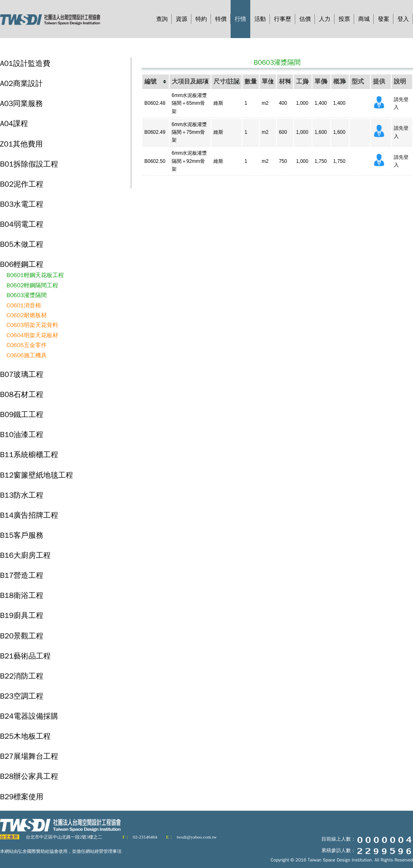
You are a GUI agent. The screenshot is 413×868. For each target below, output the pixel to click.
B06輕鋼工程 (22, 264)
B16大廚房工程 (25, 555)
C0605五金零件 (27, 345)
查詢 (162, 19)
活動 (260, 19)
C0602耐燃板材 (27, 315)
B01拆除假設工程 (29, 164)
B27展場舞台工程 (29, 756)
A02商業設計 (21, 83)
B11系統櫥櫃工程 (29, 454)
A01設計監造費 (25, 63)
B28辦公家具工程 (29, 776)
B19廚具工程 (22, 615)
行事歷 (283, 19)
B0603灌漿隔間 (27, 295)
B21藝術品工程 (25, 656)
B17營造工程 (22, 575)
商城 (364, 19)
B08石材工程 (22, 394)
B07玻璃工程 (22, 374)
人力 (325, 19)
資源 (182, 19)
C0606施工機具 (27, 355)
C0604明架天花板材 (32, 335)
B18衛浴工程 (22, 595)
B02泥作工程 (22, 184)
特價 (221, 19)
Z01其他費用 (21, 144)
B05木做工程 (22, 244)
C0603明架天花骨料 (32, 325)
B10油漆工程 (22, 434)
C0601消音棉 (24, 305)
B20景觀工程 (22, 636)
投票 (344, 19)
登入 (403, 19)
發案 (384, 19)
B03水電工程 (22, 204)
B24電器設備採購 (29, 716)
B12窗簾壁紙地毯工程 (37, 475)
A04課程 (14, 123)
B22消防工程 (22, 676)
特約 (201, 19)
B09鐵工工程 (22, 414)
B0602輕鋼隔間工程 (32, 285)
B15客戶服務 (22, 535)
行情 (240, 19)
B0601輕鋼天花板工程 (35, 275)
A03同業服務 (21, 103)
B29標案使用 (22, 797)
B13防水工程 (22, 495)
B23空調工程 (22, 696)
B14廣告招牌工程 (29, 515)
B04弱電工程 (22, 224)
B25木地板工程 (25, 736)
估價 (305, 19)
